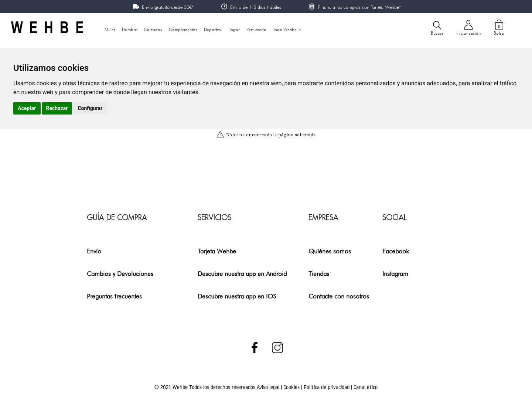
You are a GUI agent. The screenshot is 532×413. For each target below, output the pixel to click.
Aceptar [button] (27, 108)
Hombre (129, 29)
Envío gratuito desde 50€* (168, 7)
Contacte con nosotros (339, 296)
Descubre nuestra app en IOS (237, 296)
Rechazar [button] (57, 108)
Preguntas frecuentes (114, 296)
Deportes (212, 29)
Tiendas (319, 274)
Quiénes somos (330, 251)
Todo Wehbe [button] (285, 29)
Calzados (153, 29)
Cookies (292, 387)
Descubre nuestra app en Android (242, 274)
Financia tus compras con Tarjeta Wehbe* (359, 7)
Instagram (395, 274)
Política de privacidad (327, 387)
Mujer (110, 29)
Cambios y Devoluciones (120, 274)
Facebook (396, 251)
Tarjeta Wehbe (217, 251)
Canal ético (366, 387)
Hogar (234, 29)
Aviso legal (269, 387)
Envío (94, 251)
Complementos (183, 29)
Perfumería (256, 29)
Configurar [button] (90, 108)
